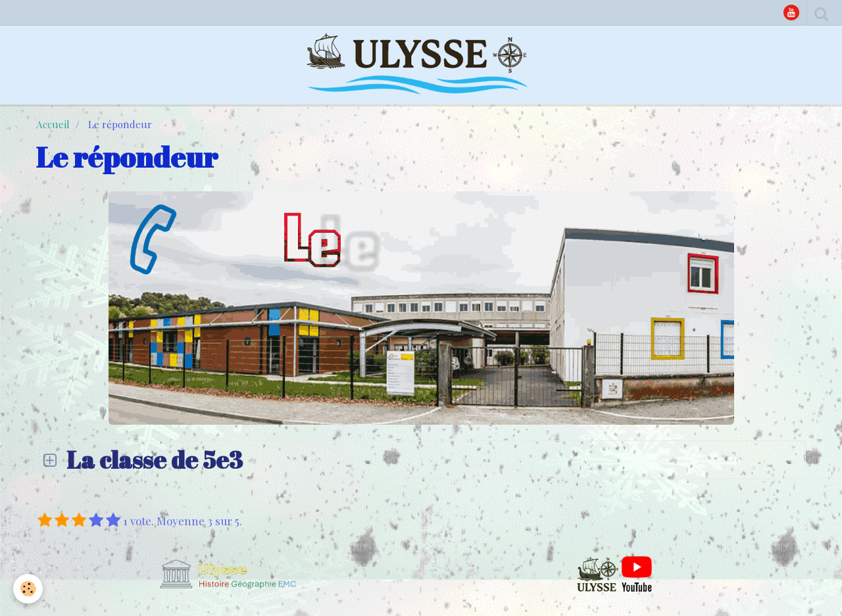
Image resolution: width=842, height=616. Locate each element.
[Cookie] (28, 589)
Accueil (53, 124)
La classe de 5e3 (152, 460)
